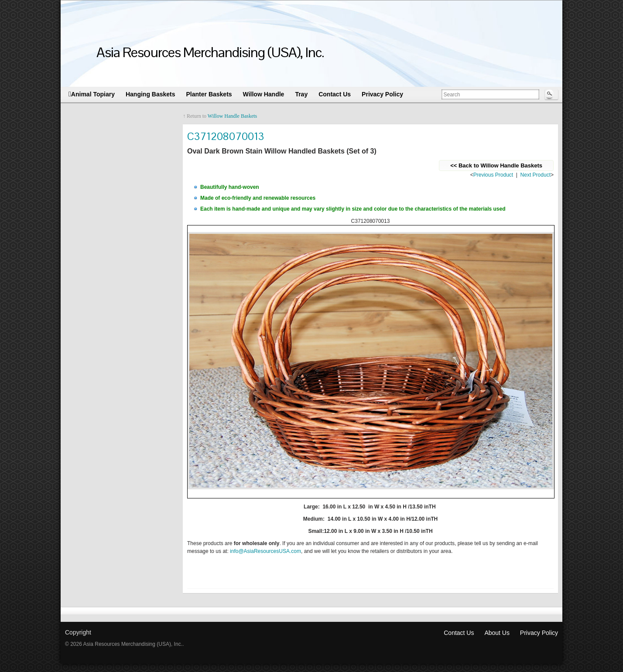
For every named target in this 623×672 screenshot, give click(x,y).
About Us (497, 626)
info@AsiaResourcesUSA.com (265, 545)
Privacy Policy (539, 626)
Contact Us (459, 626)
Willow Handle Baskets (233, 116)
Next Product (536, 175)
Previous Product (493, 175)
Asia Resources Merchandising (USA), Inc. (210, 52)
